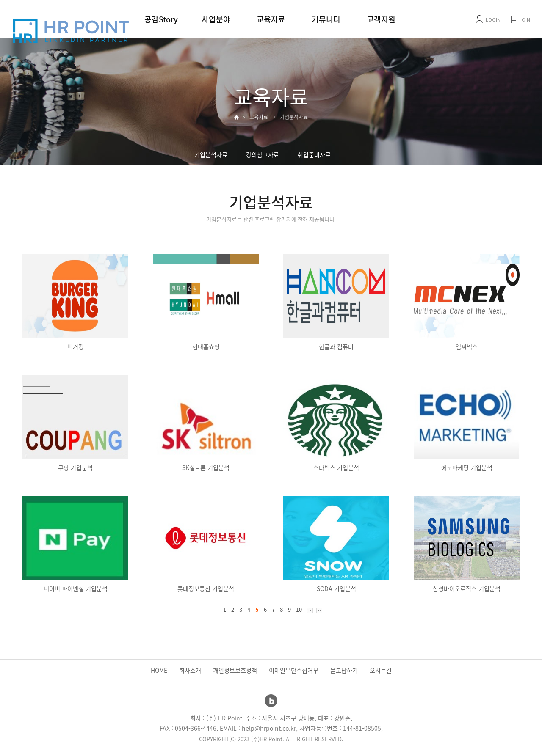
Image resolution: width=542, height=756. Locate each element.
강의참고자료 (263, 154)
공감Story (161, 19)
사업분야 (216, 19)
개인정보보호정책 (235, 670)
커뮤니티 (326, 19)
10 (299, 609)
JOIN (525, 20)
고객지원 (381, 19)
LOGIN (493, 20)
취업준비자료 (314, 154)
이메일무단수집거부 (294, 670)
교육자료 (271, 19)
